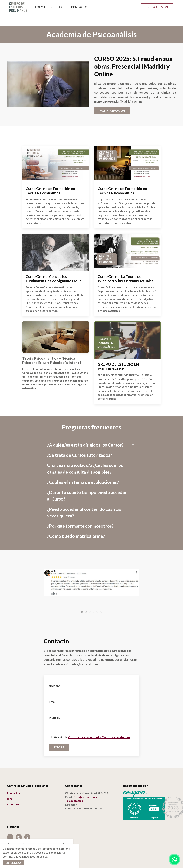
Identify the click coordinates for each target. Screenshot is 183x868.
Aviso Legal (14, 834)
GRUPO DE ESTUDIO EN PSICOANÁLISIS (118, 354)
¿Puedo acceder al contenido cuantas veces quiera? (84, 500)
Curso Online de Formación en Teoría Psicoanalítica (50, 179)
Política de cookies (18, 838)
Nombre (54, 674)
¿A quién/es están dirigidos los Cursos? (85, 433)
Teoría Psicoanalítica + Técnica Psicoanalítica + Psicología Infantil (52, 348)
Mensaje (55, 705)
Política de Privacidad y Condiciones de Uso (99, 725)
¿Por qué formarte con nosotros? (80, 514)
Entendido (13, 863)
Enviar (59, 735)
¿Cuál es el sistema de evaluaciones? (83, 470)
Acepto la (89, 725)
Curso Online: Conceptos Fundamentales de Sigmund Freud (54, 267)
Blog (62, 7)
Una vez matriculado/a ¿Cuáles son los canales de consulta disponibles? (85, 456)
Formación (44, 7)
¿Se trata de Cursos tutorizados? (80, 443)
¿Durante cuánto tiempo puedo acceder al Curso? (87, 483)
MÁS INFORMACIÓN (112, 99)
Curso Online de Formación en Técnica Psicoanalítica (122, 179)
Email (52, 690)
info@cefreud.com (85, 785)
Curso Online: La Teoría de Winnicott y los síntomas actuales (126, 267)
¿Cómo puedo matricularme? (76, 524)
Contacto (79, 7)
